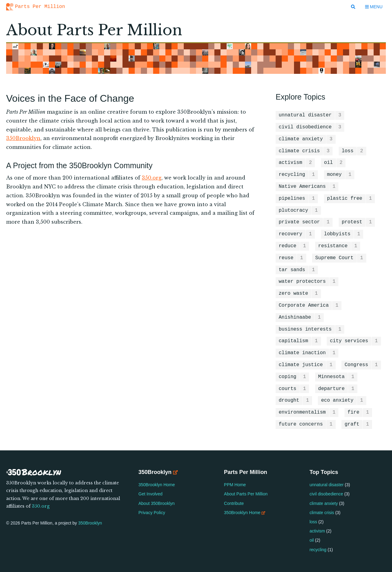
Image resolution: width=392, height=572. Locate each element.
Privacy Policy (152, 513)
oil (312, 540)
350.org (152, 178)
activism (317, 531)
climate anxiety (324, 503)
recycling (318, 550)
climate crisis (322, 513)
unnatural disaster (327, 485)
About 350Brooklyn (156, 503)
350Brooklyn (23, 138)
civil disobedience (326, 494)
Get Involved (151, 494)
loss (313, 522)
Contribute (234, 503)
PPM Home (235, 485)
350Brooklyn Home (157, 485)
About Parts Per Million (246, 494)
